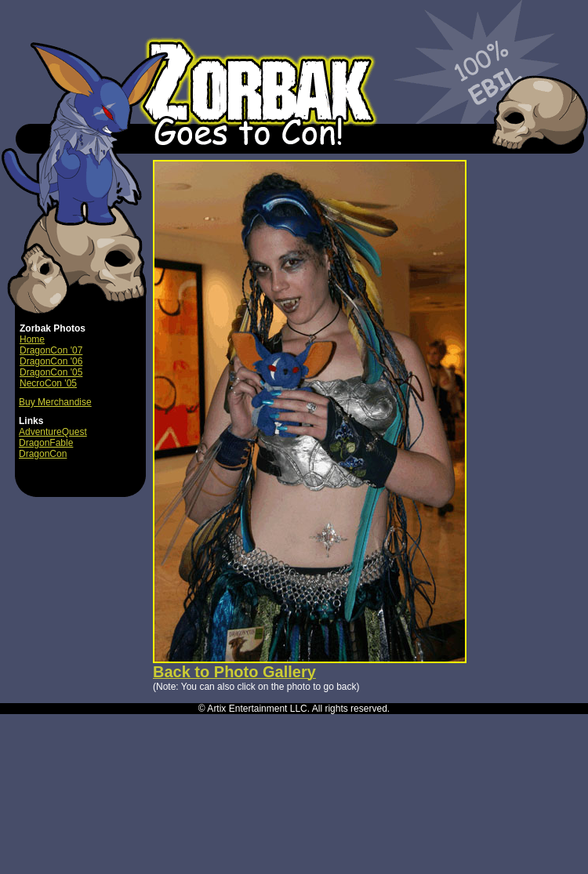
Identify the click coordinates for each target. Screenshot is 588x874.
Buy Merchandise (55, 402)
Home (32, 339)
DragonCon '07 (51, 350)
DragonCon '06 (51, 361)
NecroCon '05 (48, 383)
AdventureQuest (53, 432)
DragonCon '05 (51, 372)
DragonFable (46, 443)
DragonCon (43, 454)
